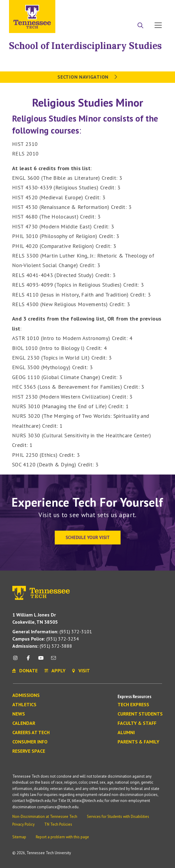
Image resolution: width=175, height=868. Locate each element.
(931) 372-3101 (52, 631)
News (19, 714)
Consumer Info (30, 742)
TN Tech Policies (58, 824)
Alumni (126, 733)
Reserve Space (29, 751)
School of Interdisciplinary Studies (85, 46)
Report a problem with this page (62, 837)
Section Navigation (87, 77)
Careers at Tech (31, 733)
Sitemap (19, 837)
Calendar (24, 723)
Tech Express (133, 705)
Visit (156, 7)
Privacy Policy (23, 824)
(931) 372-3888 (42, 646)
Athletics (24, 705)
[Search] (140, 26)
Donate (134, 7)
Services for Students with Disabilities (118, 817)
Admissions (26, 695)
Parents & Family (138, 742)
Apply (111, 7)
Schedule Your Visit (88, 537)
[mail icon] (54, 660)
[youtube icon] (41, 660)
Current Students (140, 714)
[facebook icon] (28, 660)
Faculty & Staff (137, 723)
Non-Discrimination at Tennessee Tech (45, 817)
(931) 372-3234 (46, 639)
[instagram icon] (17, 660)
